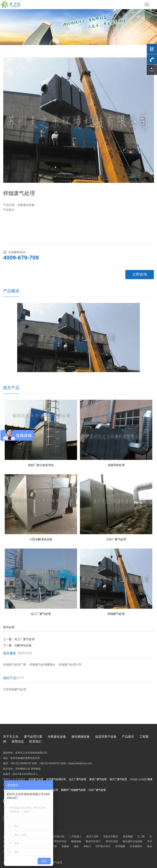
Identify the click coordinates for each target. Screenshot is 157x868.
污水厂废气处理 (97, 790)
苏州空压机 (112, 841)
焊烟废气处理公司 (70, 665)
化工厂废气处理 (25, 639)
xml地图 (142, 779)
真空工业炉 (92, 836)
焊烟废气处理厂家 (15, 665)
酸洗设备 (76, 841)
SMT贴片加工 (103, 846)
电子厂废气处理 (118, 779)
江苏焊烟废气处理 (15, 689)
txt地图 (134, 779)
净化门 (87, 846)
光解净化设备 (23, 645)
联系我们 (35, 741)
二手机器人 (75, 836)
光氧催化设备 (57, 737)
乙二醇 (141, 836)
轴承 (76, 846)
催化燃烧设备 (81, 737)
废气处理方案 (33, 737)
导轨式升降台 (111, 836)
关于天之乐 (11, 737)
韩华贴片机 (58, 836)
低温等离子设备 (106, 737)
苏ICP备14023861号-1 (25, 774)
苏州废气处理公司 (56, 779)
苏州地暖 (120, 846)
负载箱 (65, 846)
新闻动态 (18, 741)
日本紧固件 (136, 846)
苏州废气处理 (36, 779)
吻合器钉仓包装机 (133, 841)
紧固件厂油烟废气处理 (73, 790)
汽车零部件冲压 (58, 841)
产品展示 (128, 737)
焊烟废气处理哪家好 (42, 665)
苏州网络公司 (23, 769)
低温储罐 (128, 836)
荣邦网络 (36, 769)
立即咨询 (140, 274)
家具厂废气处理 (98, 779)
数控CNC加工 (93, 841)
